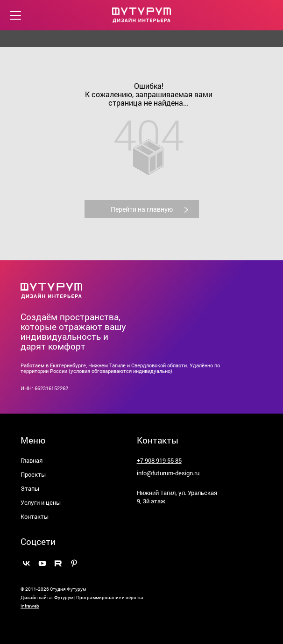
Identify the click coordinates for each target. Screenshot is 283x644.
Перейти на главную (153, 209)
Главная (32, 460)
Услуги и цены (41, 502)
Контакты (35, 516)
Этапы (30, 488)
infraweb (30, 606)
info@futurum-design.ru (168, 473)
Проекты (33, 474)
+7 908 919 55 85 (159, 460)
